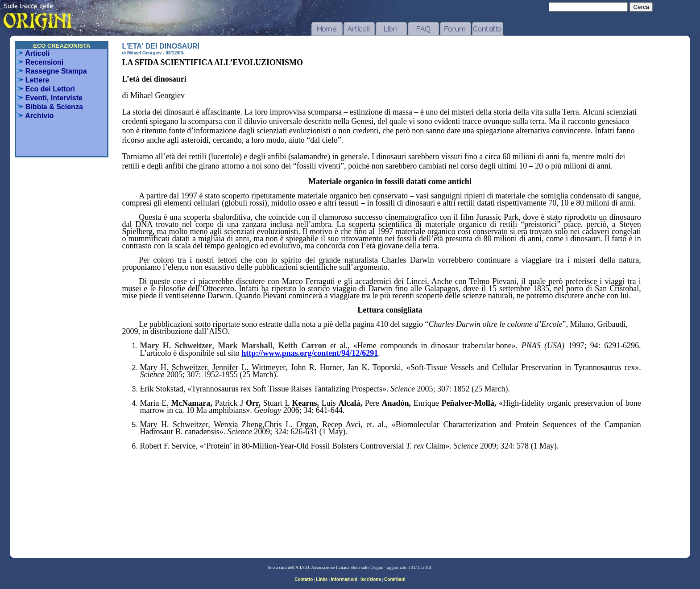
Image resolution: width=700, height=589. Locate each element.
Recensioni (40, 62)
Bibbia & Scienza (50, 107)
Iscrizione (371, 579)
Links (322, 579)
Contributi (395, 579)
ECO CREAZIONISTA (62, 46)
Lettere (33, 80)
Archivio (35, 116)
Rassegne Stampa (52, 71)
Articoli (33, 53)
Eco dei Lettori (46, 89)
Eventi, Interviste (50, 98)
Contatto (304, 579)
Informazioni (344, 579)
